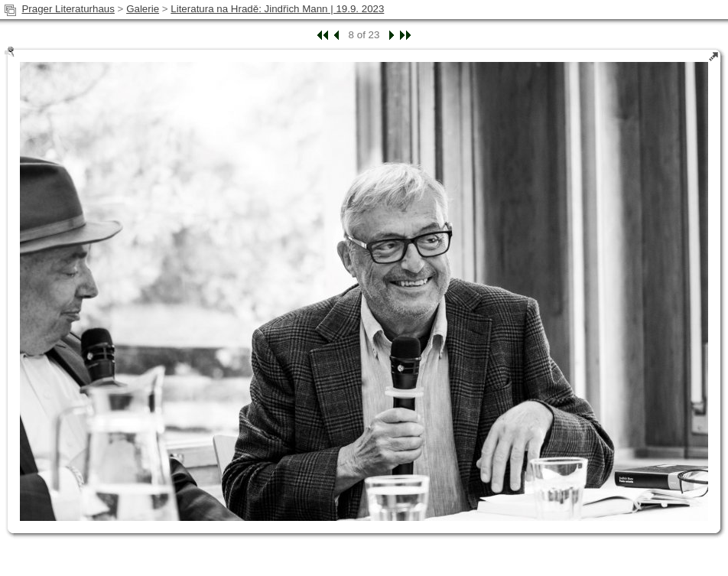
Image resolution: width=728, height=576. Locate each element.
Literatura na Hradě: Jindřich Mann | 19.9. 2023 (277, 9)
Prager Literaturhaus (68, 9)
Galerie (143, 9)
